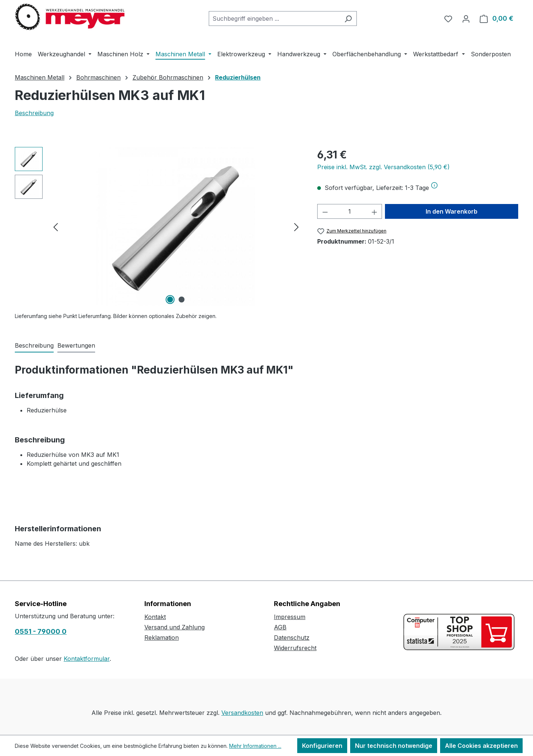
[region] (159, 227)
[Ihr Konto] (466, 19)
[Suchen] (348, 19)
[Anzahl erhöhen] (375, 211)
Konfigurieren (322, 746)
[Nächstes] (296, 227)
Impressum (290, 617)
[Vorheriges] (56, 227)
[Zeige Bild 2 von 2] (182, 300)
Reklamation (162, 638)
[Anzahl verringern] (325, 211)
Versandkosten (242, 713)
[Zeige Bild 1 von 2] (170, 300)
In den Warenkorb (452, 211)
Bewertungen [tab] (76, 345)
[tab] (34, 346)
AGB (280, 627)
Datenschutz (292, 638)
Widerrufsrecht (295, 648)
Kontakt (155, 617)
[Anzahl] (350, 211)
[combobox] (274, 19)
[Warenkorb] (497, 19)
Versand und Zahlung (175, 627)
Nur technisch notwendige (394, 746)
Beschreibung (34, 113)
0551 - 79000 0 (41, 631)
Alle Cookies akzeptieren (481, 746)
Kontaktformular (87, 659)
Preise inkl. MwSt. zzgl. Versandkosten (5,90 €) (383, 167)
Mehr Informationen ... (255, 746)
